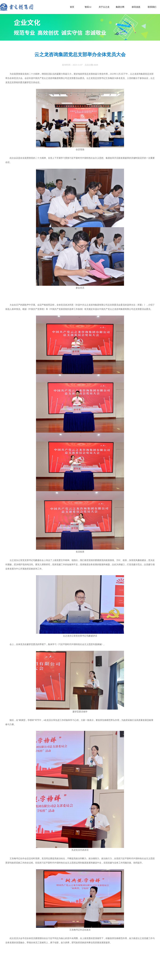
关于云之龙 (104, 7)
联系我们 (152, 7)
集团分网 (120, 7)
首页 (72, 7)
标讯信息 (136, 7)
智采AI (88, 7)
